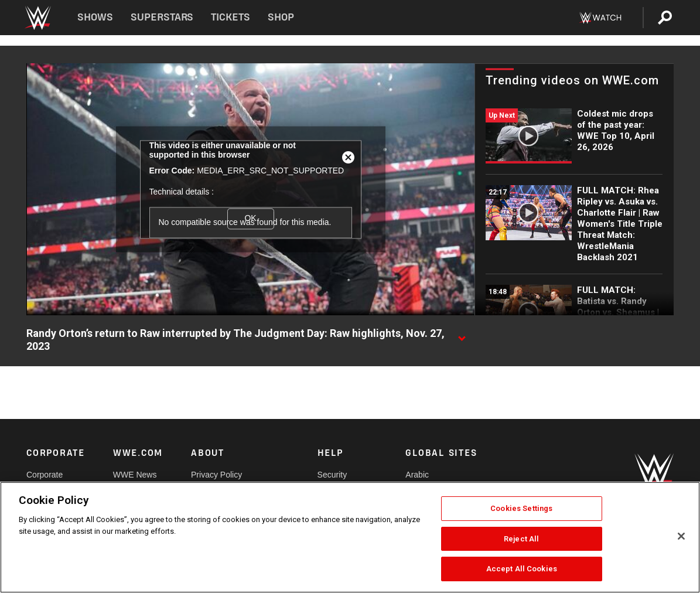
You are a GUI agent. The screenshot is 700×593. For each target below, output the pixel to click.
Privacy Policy (216, 475)
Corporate (45, 475)
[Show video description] (462, 334)
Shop (281, 17)
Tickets (231, 17)
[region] (350, 537)
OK (250, 219)
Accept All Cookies (522, 569)
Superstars (162, 17)
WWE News (135, 475)
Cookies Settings (521, 508)
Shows (95, 17)
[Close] (681, 536)
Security (332, 475)
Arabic (417, 475)
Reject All (521, 539)
